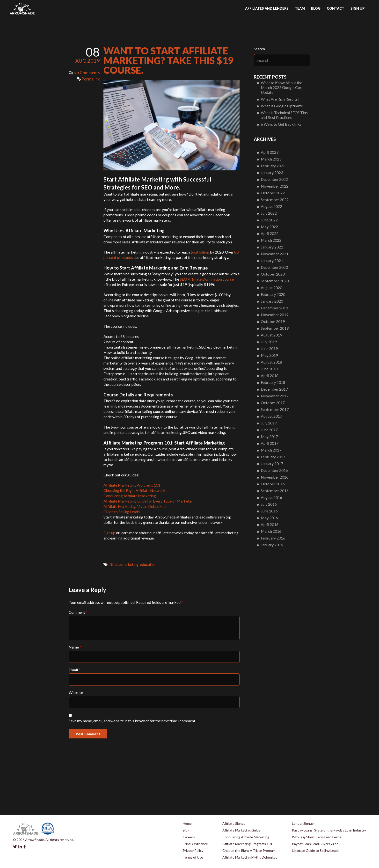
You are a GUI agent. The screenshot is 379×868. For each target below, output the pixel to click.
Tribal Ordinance (195, 844)
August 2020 (271, 288)
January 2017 (272, 463)
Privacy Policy (193, 850)
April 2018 (270, 376)
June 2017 (269, 430)
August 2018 (271, 362)
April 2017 (270, 443)
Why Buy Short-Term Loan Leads (317, 837)
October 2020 (273, 274)
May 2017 (269, 436)
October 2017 (273, 403)
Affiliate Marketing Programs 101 (132, 485)
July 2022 (269, 213)
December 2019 (274, 308)
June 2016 (269, 511)
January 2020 (272, 301)
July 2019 (269, 342)
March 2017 (271, 450)
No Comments (87, 73)
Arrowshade (22, 8)
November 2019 (275, 315)
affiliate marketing (123, 564)
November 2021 (275, 254)
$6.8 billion (200, 252)
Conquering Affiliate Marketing (130, 496)
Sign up (358, 8)
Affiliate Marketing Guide (241, 830)
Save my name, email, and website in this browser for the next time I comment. (132, 721)
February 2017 (273, 457)
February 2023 (273, 166)
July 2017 (269, 423)
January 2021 (272, 260)
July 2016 (269, 504)
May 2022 (269, 227)
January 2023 (272, 172)
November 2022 (275, 186)
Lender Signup (303, 823)
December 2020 (274, 267)
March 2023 (271, 159)
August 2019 (271, 335)
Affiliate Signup (234, 823)
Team (300, 8)
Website (76, 692)
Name (75, 647)
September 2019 (275, 328)
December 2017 (274, 389)
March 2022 (271, 240)
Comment (78, 612)
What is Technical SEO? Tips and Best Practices (284, 115)
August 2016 (271, 497)
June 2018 (269, 369)
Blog (316, 8)
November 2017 (275, 396)
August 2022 (271, 206)
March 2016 (271, 531)
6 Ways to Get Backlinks (281, 124)
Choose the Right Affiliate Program (249, 850)
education (148, 564)
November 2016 (275, 477)
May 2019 (269, 355)
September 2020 (275, 281)
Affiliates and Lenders (267, 8)
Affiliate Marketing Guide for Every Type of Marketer (148, 501)
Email (74, 670)
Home (187, 823)
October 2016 (273, 484)
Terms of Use (193, 857)
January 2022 (272, 247)
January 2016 (272, 545)
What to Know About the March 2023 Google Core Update (282, 87)
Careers (189, 837)
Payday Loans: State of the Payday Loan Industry (329, 830)
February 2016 (273, 538)
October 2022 (273, 193)
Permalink (88, 79)
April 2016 (270, 524)
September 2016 (275, 491)
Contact (335, 8)
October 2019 (273, 321)
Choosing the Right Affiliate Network (134, 490)
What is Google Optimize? (283, 106)
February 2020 (273, 294)
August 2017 (271, 416)
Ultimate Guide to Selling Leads (316, 850)
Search (259, 49)
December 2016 (274, 470)
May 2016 (269, 518)
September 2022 (275, 200)
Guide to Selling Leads (122, 512)
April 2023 (270, 152)
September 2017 (275, 409)
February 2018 (273, 382)
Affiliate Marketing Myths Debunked (135, 506)
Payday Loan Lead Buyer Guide (315, 844)
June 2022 (269, 220)
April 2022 (270, 233)
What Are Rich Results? (280, 99)
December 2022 (274, 179)
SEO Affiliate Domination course (207, 279)
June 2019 (269, 348)
